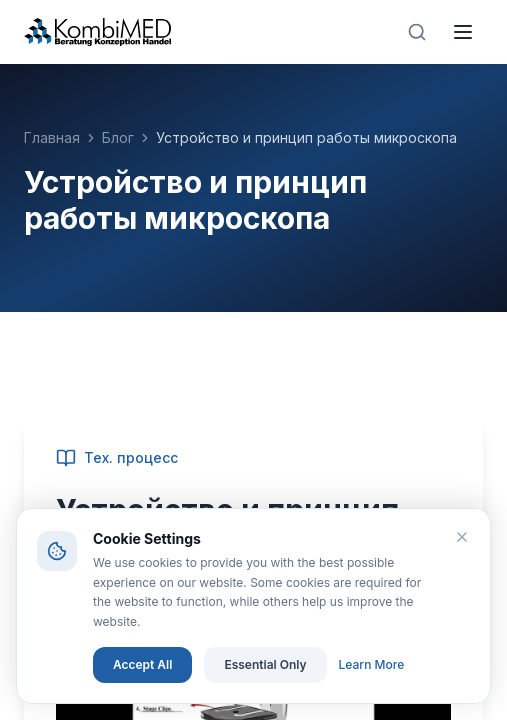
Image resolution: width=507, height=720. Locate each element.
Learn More (372, 664)
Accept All (142, 664)
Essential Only (265, 664)
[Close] (462, 537)
